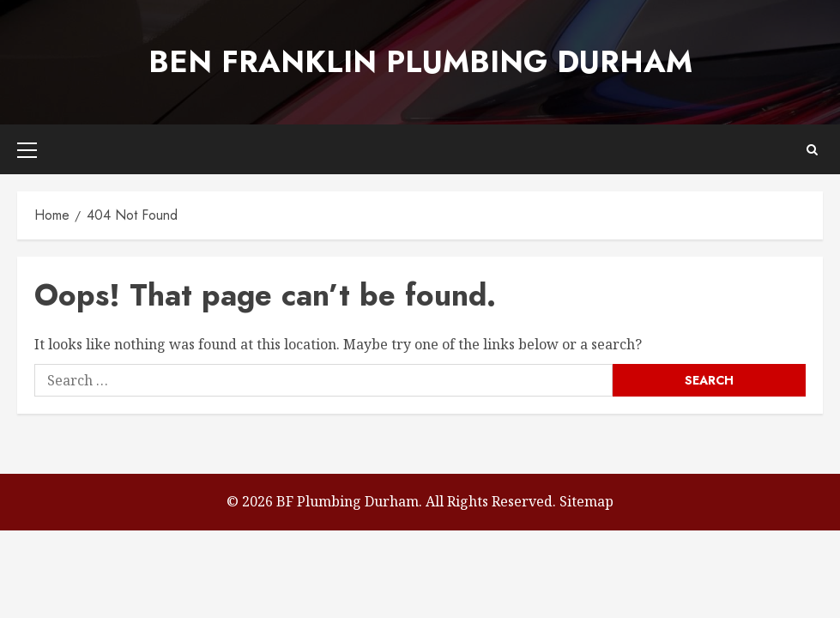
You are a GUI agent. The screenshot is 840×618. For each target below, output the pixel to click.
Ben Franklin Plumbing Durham (420, 62)
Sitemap (586, 501)
